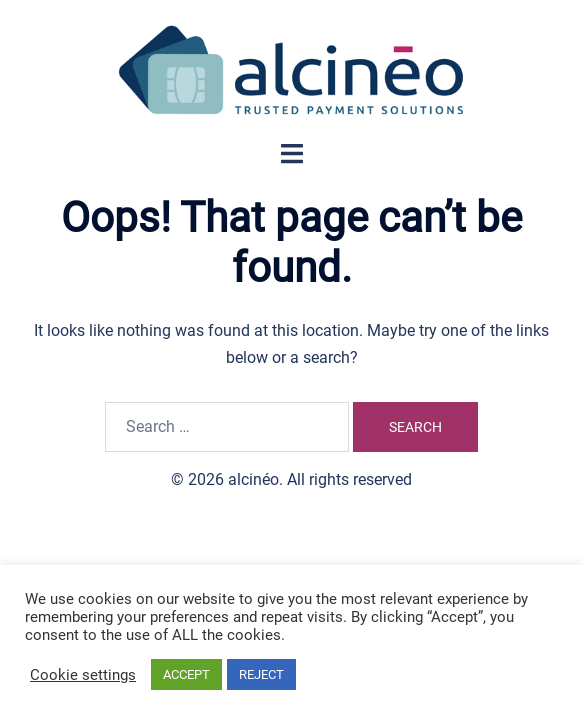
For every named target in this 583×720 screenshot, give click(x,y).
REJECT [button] (261, 674)
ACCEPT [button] (186, 674)
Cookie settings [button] (83, 675)
